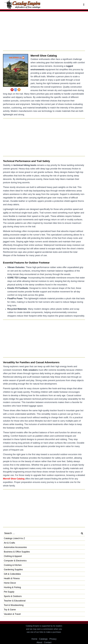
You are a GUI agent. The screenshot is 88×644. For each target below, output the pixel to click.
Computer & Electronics (15, 561)
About (39, 642)
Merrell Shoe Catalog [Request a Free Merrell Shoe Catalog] (44, 56)
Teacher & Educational (15, 601)
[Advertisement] (44, 32)
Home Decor (10, 583)
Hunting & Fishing (12, 587)
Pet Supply (9, 592)
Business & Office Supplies (17, 552)
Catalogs (43, 639)
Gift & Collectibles (12, 574)
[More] (19, 90)
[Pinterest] (12, 90)
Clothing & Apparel (13, 556)
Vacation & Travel (12, 614)
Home (34, 639)
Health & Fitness (12, 578)
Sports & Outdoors (13, 596)
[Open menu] (83, 5)
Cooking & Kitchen (13, 565)
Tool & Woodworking (14, 605)
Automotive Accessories (15, 547)
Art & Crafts (9, 543)
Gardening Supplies (13, 570)
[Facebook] (16, 90)
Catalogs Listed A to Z (14, 538)
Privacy (53, 639)
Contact (48, 642)
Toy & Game (10, 610)
